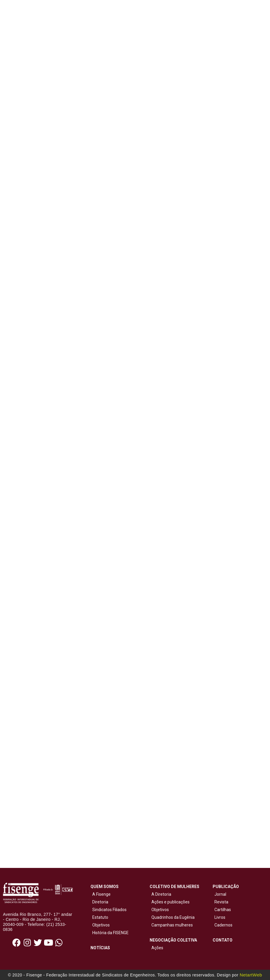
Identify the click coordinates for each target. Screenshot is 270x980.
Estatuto (99, 917)
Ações (156, 948)
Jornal (220, 894)
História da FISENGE (110, 933)
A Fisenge (101, 894)
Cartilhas (223, 910)
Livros (220, 917)
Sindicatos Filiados (109, 910)
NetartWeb (251, 975)
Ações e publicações (170, 902)
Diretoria (99, 902)
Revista (221, 902)
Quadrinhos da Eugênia (172, 917)
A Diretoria (160, 894)
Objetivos (100, 925)
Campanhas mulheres (171, 925)
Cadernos (223, 925)
